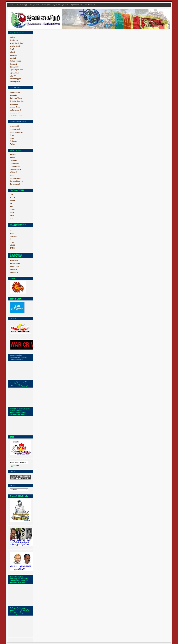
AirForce (13, 141)
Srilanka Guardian (17, 101)
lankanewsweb (16, 110)
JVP (11, 206)
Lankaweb (14, 104)
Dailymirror (14, 160)
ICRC (12, 233)
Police (12, 144)
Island (12, 157)
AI (11, 239)
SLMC (12, 209)
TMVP (12, 215)
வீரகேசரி (13, 172)
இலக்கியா (14, 40)
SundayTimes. (15, 178)
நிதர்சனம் (14, 64)
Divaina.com (15, 166)
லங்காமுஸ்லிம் (16, 82)
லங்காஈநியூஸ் (15, 79)
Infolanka (13, 95)
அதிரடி (13, 37)
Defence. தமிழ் (16, 129)
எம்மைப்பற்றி (22, 5)
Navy (12, 138)
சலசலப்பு (13, 55)
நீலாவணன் (14, 67)
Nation (12, 175)
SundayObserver (16, 181)
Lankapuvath (15, 113)
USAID (12, 245)
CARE (12, 248)
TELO (12, 203)
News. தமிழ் (15, 126)
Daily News (14, 163)
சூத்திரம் (13, 58)
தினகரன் (13, 155)
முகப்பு (11, 5)
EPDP (12, 212)
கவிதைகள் (46, 5)
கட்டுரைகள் (35, 5)
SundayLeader (16, 184)
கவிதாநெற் (14, 260)
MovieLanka (15, 266)
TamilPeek (14, 272)
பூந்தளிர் (13, 76)
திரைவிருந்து (15, 263)
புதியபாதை (14, 73)
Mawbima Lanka (16, 116)
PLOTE (13, 197)
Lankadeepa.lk (16, 169)
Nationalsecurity (16, 132)
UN (11, 230)
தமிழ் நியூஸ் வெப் (17, 43)
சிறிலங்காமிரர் (15, 61)
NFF (11, 218)
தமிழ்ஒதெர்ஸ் (15, 46)
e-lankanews (15, 92)
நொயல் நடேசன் (16, 70)
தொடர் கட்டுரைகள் (61, 5)
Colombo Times (16, 98)
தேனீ (12, 49)
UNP (12, 195)
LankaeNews (15, 107)
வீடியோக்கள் (90, 5)
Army (12, 135)
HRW (12, 242)
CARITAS (13, 236)
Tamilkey (13, 269)
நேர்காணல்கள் (77, 5)
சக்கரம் (13, 52)
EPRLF (13, 200)
